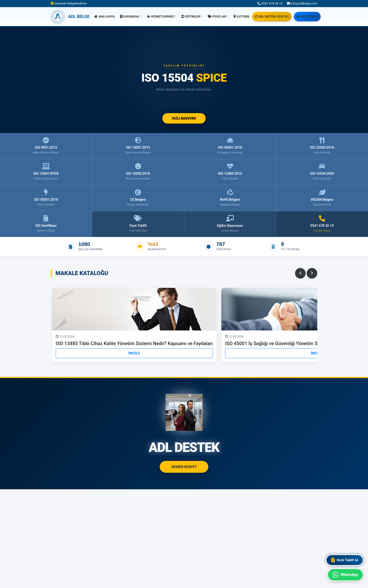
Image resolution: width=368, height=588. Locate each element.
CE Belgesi (138, 198)
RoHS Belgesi (230, 198)
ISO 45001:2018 (230, 146)
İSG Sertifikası (46, 224)
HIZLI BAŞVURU (184, 118)
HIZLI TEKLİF (307, 16)
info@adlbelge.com (302, 3)
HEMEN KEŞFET (184, 467)
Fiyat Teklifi (138, 224)
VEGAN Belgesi (322, 198)
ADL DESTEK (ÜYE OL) (272, 16)
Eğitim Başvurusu (230, 224)
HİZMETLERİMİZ (160, 16)
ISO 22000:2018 (322, 146)
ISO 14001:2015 (138, 146)
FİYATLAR (217, 16)
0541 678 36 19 (270, 3)
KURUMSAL (130, 16)
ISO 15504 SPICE (46, 172)
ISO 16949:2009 (322, 172)
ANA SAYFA (104, 16)
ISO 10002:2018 (138, 172)
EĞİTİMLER (191, 16)
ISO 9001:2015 (46, 146)
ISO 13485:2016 (230, 172)
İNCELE (134, 353)
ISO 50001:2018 (46, 198)
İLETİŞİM (241, 16)
